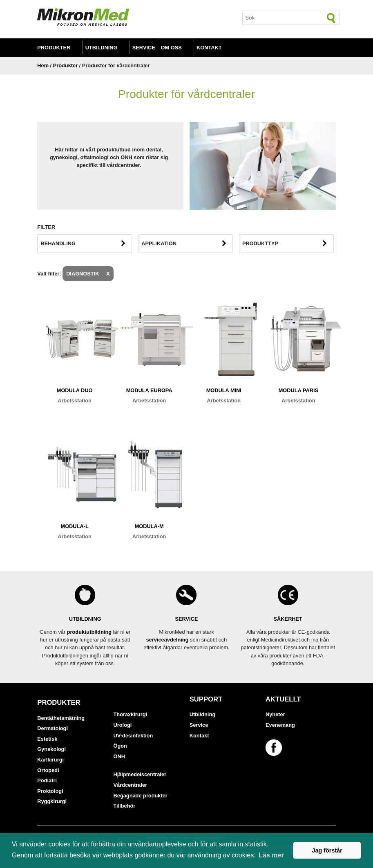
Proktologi (50, 791)
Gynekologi (51, 749)
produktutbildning (89, 632)
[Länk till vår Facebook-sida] (275, 748)
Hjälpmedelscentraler (140, 774)
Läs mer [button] (271, 855)
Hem (43, 65)
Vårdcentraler (131, 785)
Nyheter (275, 714)
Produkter (54, 48)
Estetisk (47, 739)
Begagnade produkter (141, 796)
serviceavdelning (168, 640)
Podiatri (47, 780)
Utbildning (102, 48)
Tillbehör (125, 806)
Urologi (123, 725)
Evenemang (280, 725)
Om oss (171, 48)
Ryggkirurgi (52, 801)
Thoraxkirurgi (131, 714)
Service (144, 48)
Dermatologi (52, 728)
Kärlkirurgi (50, 760)
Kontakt (209, 48)
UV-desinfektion (133, 736)
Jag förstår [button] (327, 850)
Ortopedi (48, 770)
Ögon (120, 746)
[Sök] (331, 18)
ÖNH (119, 756)
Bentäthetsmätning (61, 718)
